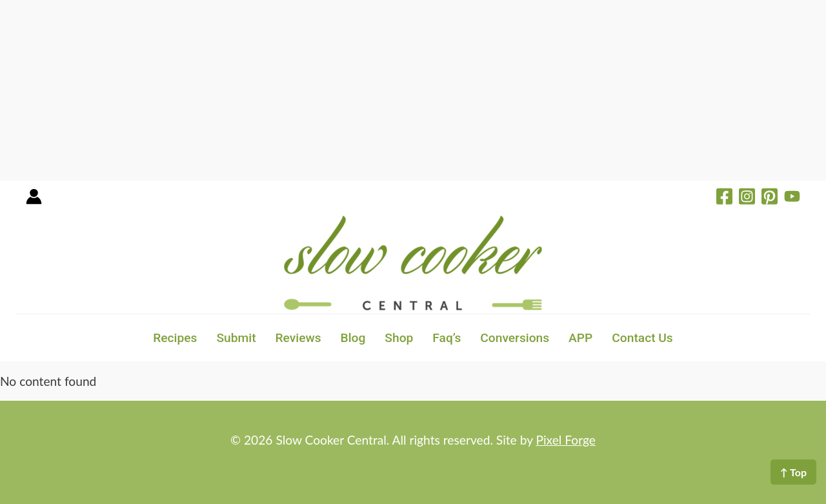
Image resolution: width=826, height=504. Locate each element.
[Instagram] (747, 198)
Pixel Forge (566, 440)
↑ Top (793, 472)
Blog (353, 338)
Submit (236, 338)
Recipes (175, 338)
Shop (399, 338)
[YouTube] (792, 198)
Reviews (298, 338)
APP (580, 338)
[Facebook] (724, 198)
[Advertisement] (387, 90)
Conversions (515, 338)
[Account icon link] (34, 201)
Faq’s (447, 338)
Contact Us (642, 338)
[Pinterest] (770, 198)
